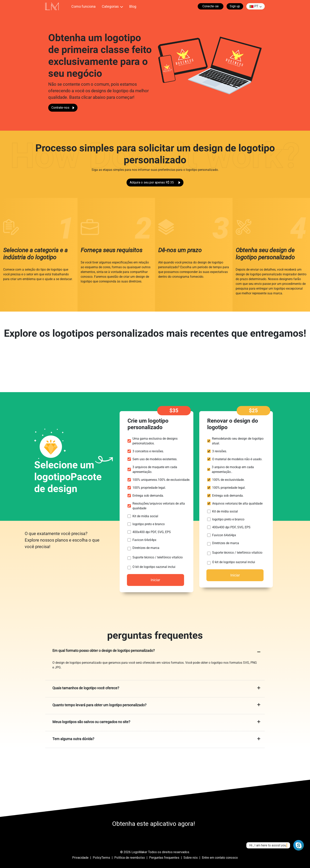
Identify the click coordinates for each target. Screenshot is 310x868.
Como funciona (83, 6)
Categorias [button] (110, 6)
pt (254, 6)
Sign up (235, 6)
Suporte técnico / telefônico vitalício (158, 557)
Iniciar (155, 580)
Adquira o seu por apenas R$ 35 (155, 182)
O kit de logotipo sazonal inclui (154, 567)
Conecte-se (211, 6)
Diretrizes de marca (146, 548)
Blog (133, 6)
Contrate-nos (63, 108)
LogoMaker (139, 852)
